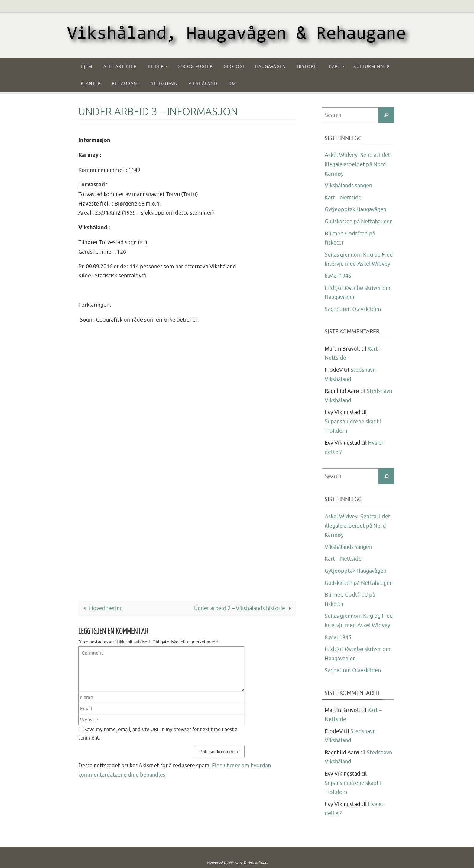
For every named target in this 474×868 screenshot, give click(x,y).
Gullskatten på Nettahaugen (359, 222)
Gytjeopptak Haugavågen (355, 209)
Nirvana (236, 862)
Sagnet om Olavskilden (353, 309)
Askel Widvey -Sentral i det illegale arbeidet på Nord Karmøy (357, 164)
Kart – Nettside (343, 198)
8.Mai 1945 (338, 276)
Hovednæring (102, 608)
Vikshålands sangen (348, 186)
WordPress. (257, 862)
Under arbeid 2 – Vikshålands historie (244, 608)
